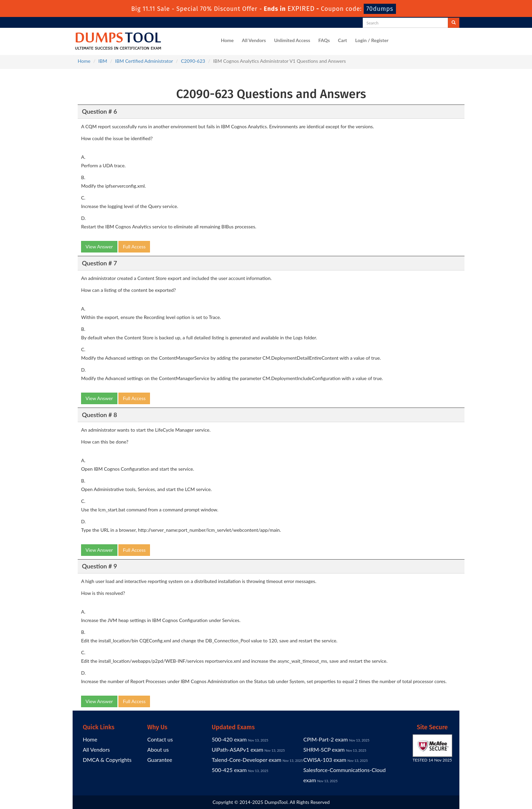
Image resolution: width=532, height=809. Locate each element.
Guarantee (160, 760)
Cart (343, 40)
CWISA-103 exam (325, 760)
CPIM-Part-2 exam (326, 739)
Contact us (160, 739)
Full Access (134, 247)
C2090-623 (193, 61)
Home (227, 40)
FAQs (324, 40)
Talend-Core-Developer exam (246, 760)
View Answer (99, 247)
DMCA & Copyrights (107, 760)
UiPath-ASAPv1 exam (237, 749)
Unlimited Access (292, 40)
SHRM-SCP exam (324, 749)
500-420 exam (229, 739)
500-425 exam (229, 770)
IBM (103, 61)
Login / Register (372, 40)
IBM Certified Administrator (144, 61)
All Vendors (254, 40)
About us (158, 749)
